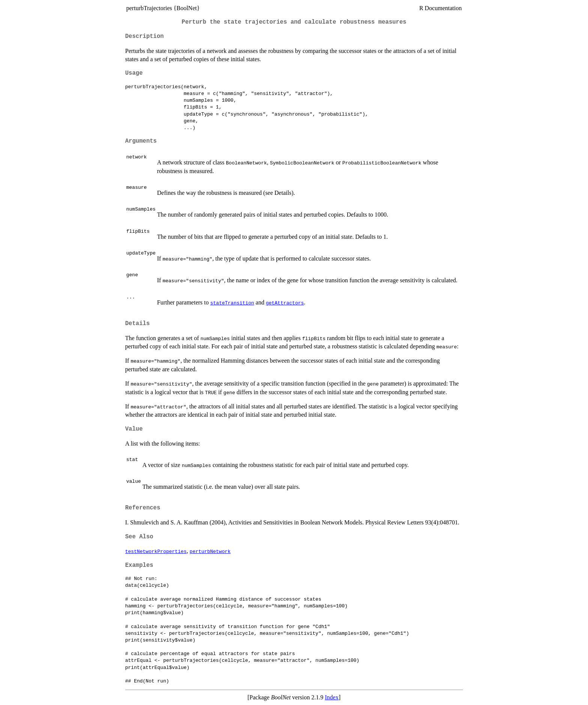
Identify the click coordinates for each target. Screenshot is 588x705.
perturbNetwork (210, 551)
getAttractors (285, 303)
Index (332, 697)
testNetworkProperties (156, 551)
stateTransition (232, 303)
